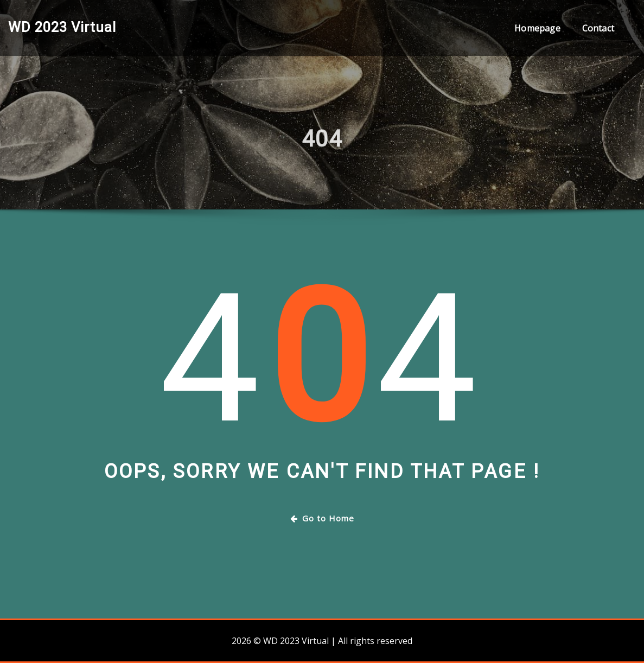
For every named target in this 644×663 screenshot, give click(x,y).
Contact (598, 28)
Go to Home (322, 518)
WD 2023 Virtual (62, 27)
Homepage (537, 28)
